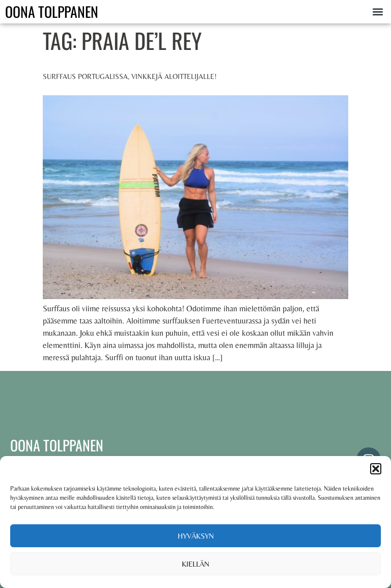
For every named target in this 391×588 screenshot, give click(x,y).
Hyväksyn (196, 536)
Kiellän (195, 564)
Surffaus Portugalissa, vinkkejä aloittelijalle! (130, 76)
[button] (376, 469)
